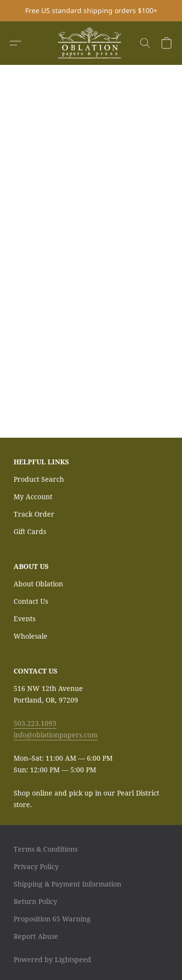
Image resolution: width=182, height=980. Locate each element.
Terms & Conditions (46, 849)
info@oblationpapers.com (56, 735)
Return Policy (35, 901)
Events (25, 619)
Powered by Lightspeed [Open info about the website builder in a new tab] (52, 959)
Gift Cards (30, 531)
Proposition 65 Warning (52, 919)
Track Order (34, 514)
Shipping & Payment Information (67, 884)
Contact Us (31, 601)
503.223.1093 (35, 723)
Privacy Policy (36, 866)
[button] (91, 43)
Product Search (39, 479)
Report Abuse (36, 936)
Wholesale (31, 636)
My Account (33, 497)
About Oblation (38, 584)
